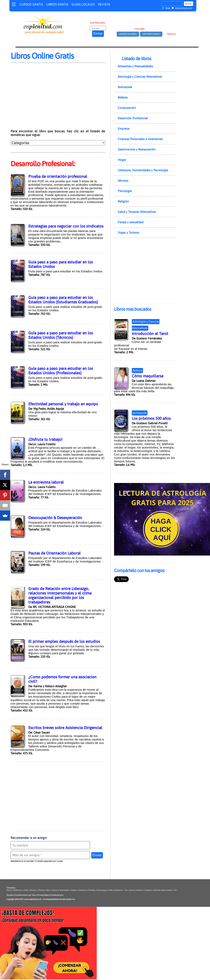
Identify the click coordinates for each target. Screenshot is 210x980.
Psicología (125, 191)
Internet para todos (163, 890)
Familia (91, 890)
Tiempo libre (44, 890)
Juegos (148, 890)
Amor (9, 890)
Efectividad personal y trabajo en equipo (63, 404)
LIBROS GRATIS (57, 4)
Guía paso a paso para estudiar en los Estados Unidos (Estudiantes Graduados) (63, 300)
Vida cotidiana (115, 890)
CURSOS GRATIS (31, 4)
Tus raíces (129, 890)
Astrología (102, 890)
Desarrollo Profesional (133, 118)
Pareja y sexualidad (131, 222)
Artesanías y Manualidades (135, 66)
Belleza (123, 97)
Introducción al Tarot (150, 334)
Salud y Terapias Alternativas (137, 212)
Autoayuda (125, 87)
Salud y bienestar (60, 890)
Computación (127, 108)
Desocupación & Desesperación (55, 518)
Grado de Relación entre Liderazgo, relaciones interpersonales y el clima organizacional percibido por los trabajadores (60, 595)
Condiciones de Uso (25, 895)
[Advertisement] (45, 98)
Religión (123, 201)
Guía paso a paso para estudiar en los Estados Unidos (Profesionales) (61, 371)
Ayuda (10, 895)
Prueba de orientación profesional (58, 176)
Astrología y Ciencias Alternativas (140, 77)
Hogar (122, 160)
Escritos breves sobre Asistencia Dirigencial (65, 728)
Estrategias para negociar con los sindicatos (66, 226)
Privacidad (43, 895)
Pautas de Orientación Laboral (54, 553)
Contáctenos (57, 895)
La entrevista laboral (46, 482)
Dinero (33, 890)
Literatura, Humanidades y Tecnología (143, 170)
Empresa (124, 129)
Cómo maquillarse (148, 376)
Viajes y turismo (78, 890)
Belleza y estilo (21, 890)
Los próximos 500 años (151, 418)
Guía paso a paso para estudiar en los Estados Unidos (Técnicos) (61, 335)
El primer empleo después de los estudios (64, 641)
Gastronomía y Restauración (137, 149)
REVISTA (104, 4)
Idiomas (123, 181)
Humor (139, 890)
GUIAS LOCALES (83, 4)
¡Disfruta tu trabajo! (45, 439)
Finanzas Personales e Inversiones (140, 139)
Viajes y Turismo (129, 233)
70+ (175, 890)
